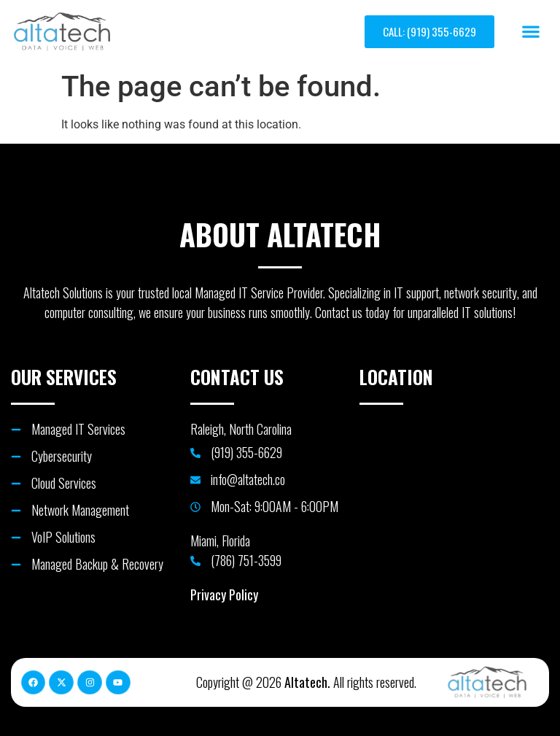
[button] (531, 32)
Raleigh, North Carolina (241, 429)
